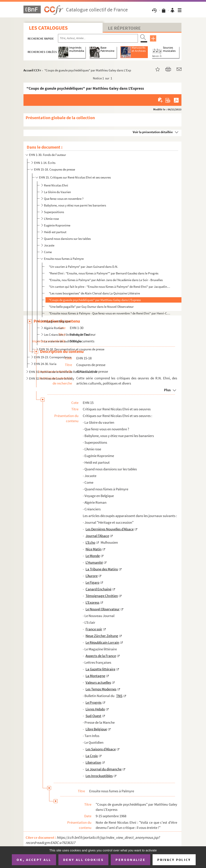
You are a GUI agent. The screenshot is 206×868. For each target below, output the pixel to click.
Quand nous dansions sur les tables (67, 239)
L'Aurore (92, 576)
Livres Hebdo (95, 709)
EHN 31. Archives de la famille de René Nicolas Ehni (63, 372)
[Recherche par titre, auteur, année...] (98, 38)
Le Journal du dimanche (104, 769)
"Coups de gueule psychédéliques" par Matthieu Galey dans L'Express (95, 300)
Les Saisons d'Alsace (101, 749)
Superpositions (54, 212)
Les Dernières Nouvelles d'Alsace (110, 529)
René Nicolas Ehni (56, 185)
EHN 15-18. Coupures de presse (55, 169)
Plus (167, 390)
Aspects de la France (101, 656)
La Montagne (95, 676)
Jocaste (49, 245)
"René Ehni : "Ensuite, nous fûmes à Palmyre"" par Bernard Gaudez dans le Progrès (104, 273)
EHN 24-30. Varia (45, 364)
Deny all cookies (83, 860)
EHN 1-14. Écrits (45, 163)
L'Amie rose (51, 219)
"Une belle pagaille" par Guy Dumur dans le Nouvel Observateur (91, 307)
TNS (119, 696)
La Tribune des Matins (102, 569)
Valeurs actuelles (98, 682)
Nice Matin (94, 549)
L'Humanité (94, 562)
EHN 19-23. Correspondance (53, 357)
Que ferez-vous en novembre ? (64, 199)
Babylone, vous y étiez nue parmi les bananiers (75, 205)
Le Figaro (92, 582)
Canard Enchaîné (98, 589)
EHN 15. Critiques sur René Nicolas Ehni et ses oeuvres (75, 177)
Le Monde (93, 556)
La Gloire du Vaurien (57, 192)
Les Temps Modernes (101, 689)
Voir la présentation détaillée (153, 132)
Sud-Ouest (93, 716)
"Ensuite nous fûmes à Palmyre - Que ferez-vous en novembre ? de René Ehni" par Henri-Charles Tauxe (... (110, 313)
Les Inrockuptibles (99, 776)
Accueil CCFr (32, 70)
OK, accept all (34, 860)
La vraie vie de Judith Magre (63, 341)
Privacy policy (174, 860)
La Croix (92, 756)
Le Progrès (94, 702)
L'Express (92, 602)
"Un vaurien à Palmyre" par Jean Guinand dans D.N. (83, 267)
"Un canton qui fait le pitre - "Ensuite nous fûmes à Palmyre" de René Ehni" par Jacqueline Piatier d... (110, 287)
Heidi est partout (55, 232)
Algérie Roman (54, 328)
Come (48, 252)
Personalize (130, 860)
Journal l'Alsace (97, 536)
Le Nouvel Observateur (103, 609)
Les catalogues (48, 28)
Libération (93, 762)
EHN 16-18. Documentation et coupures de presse (72, 349)
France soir (94, 629)
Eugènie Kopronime (57, 225)
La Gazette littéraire (100, 669)
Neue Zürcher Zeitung (102, 636)
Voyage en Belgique (57, 321)
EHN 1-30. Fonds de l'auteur (48, 155)
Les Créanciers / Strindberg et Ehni (67, 335)
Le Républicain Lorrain (102, 642)
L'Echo (90, 542)
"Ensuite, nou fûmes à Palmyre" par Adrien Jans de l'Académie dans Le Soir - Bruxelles (106, 280)
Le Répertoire (124, 28)
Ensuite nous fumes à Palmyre (64, 259)
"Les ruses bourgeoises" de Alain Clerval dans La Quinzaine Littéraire (94, 293)
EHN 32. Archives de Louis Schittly (52, 378)
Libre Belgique (96, 729)
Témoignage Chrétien (102, 596)
